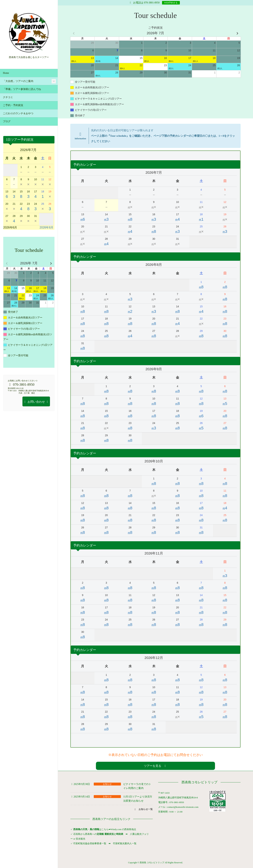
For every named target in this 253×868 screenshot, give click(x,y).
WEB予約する (171, 3)
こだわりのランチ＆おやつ (18, 113)
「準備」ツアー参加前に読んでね (22, 89)
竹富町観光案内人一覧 (125, 843)
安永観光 (80, 839)
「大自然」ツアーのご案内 (18, 81)
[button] (155, 766)
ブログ (7, 121)
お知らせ (107, 784)
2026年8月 (47, 227)
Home (6, 73)
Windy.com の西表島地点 (123, 829)
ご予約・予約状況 (13, 105)
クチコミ (8, 97)
